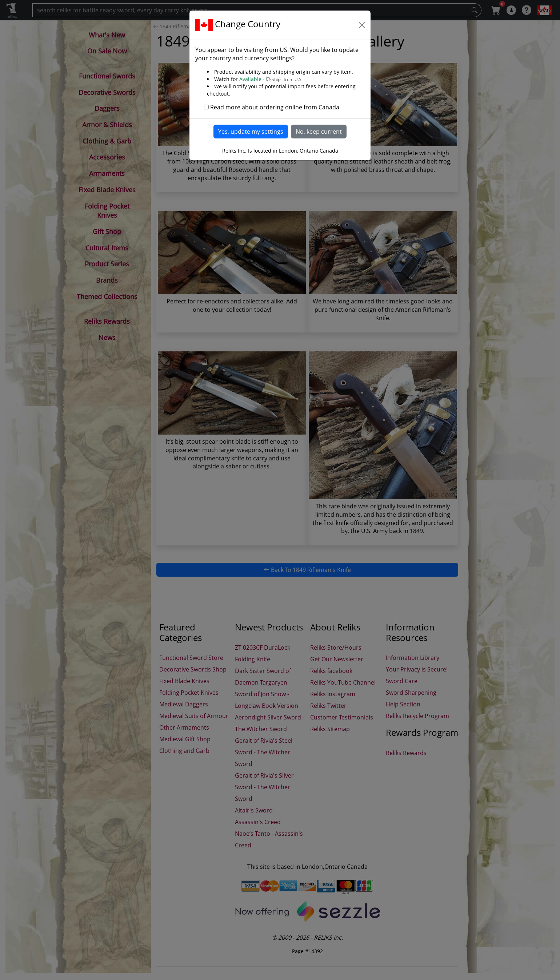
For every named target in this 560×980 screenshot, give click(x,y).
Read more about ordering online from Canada (275, 107)
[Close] (362, 25)
